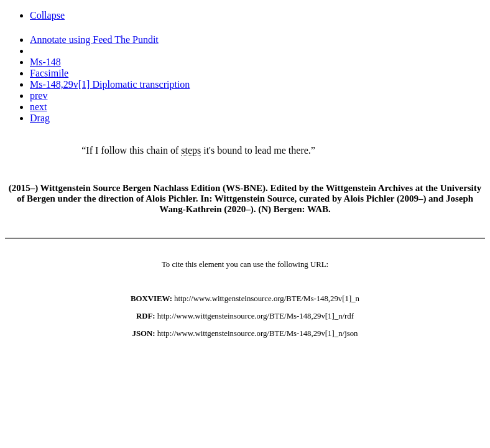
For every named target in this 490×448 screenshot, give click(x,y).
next (39, 107)
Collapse (47, 15)
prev (39, 96)
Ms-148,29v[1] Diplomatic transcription (110, 84)
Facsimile (49, 73)
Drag (40, 118)
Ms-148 (45, 62)
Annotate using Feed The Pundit (94, 40)
